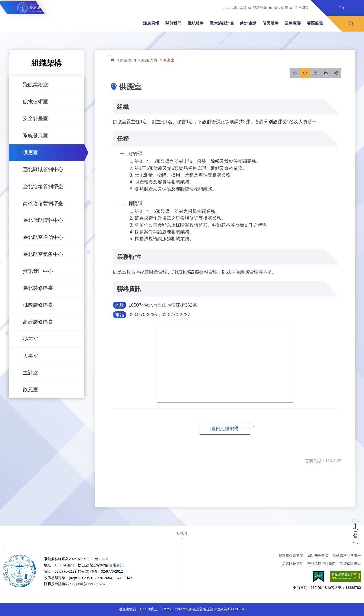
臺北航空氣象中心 (43, 254)
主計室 (30, 373)
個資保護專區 (350, 564)
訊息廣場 (151, 23)
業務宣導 (293, 23)
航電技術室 (35, 101)
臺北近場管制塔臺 (43, 186)
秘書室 (30, 339)
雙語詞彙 (260, 8)
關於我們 (173, 23)
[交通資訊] (117, 565)
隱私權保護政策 (291, 556)
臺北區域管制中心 (43, 169)
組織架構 (150, 60)
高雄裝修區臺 (38, 322)
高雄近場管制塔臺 (43, 203)
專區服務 (315, 23)
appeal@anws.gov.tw (89, 584)
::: (225, 9)
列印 (326, 73)
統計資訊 (248, 23)
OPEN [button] (182, 533)
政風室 (30, 389)
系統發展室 (35, 135)
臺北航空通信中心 (43, 237)
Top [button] (356, 534)
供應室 (30, 152)
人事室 (30, 356)
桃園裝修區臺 (38, 305)
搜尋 (351, 24)
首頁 (113, 60)
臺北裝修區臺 (38, 288)
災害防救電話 (293, 564)
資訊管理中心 (38, 271)
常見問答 (301, 8)
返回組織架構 (225, 429)
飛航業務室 (35, 85)
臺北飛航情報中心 (43, 220)
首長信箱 (281, 8)
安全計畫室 (35, 118)
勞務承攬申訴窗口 (322, 564)
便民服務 (270, 23)
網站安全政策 (318, 556)
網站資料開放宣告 (347, 556)
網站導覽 (239, 8)
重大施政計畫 (222, 23)
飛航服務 (196, 23)
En (341, 8)
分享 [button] (336, 73)
